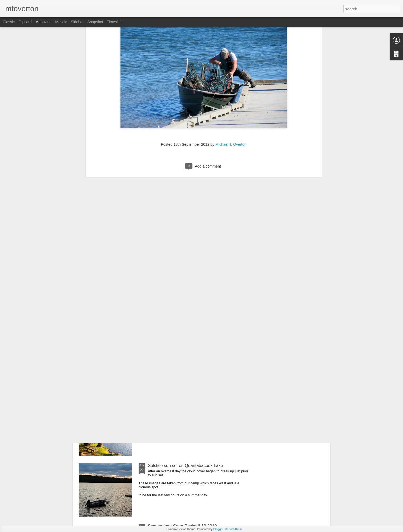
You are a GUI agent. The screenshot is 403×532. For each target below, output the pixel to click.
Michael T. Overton (231, 56)
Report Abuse (234, 529)
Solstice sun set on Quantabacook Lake (186, 466)
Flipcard (25, 22)
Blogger (218, 529)
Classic (9, 22)
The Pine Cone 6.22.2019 (172, 405)
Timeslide (115, 22)
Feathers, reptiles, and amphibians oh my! (188, 345)
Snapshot (95, 22)
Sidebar (77, 22)
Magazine (44, 22)
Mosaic (61, 22)
